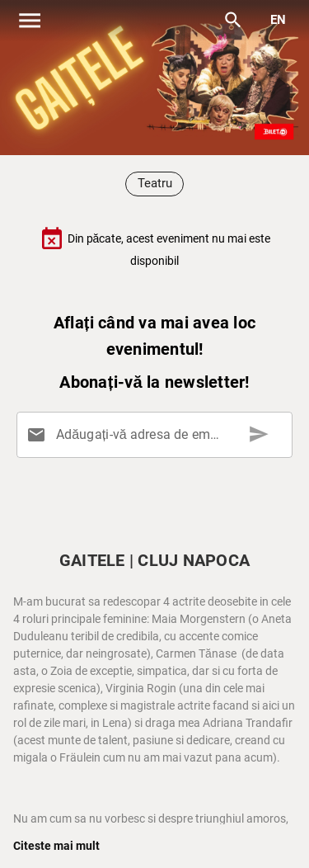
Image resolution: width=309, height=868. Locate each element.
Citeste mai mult (56, 846)
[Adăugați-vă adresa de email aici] (158, 435)
